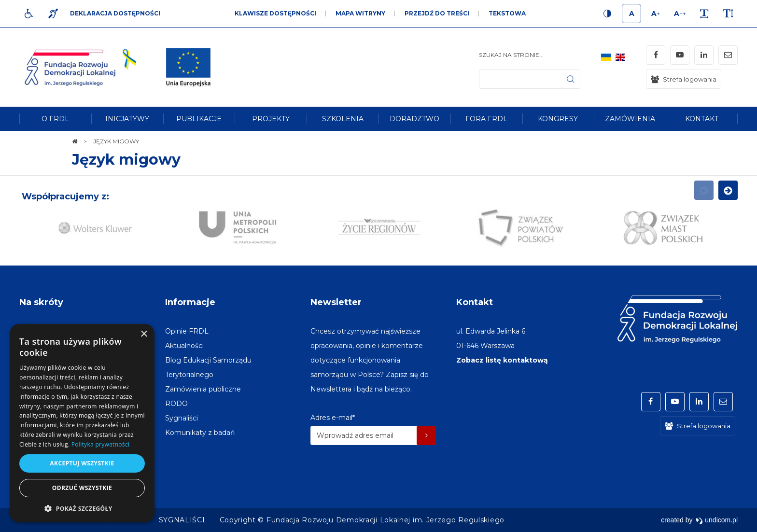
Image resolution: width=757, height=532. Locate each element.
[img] (188, 67)
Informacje (190, 302)
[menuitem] (55, 119)
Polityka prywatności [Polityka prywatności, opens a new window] (100, 444)
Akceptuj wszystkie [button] (82, 463)
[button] (82, 508)
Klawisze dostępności (275, 13)
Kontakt (475, 302)
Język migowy (126, 160)
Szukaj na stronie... (511, 55)
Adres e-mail (333, 418)
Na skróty (41, 302)
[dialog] (82, 423)
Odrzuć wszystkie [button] (82, 488)
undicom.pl (717, 520)
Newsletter (336, 302)
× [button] (144, 334)
